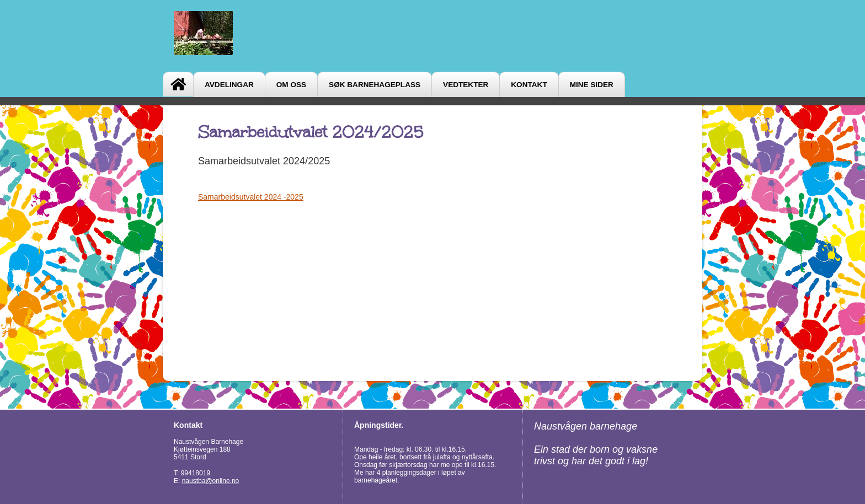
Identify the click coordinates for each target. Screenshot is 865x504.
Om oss (291, 85)
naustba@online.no (211, 481)
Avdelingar (229, 85)
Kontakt (529, 85)
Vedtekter (466, 85)
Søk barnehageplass (375, 85)
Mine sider (592, 85)
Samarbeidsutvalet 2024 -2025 (251, 197)
